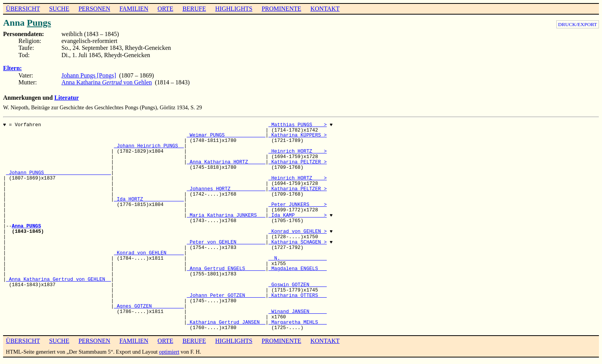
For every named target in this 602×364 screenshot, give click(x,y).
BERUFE (194, 9)
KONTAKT (325, 9)
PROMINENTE (281, 9)
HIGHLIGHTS (234, 9)
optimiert (169, 352)
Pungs (39, 23)
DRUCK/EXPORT (578, 24)
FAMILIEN (134, 9)
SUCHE (59, 9)
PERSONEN (94, 9)
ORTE (165, 9)
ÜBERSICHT (23, 9)
